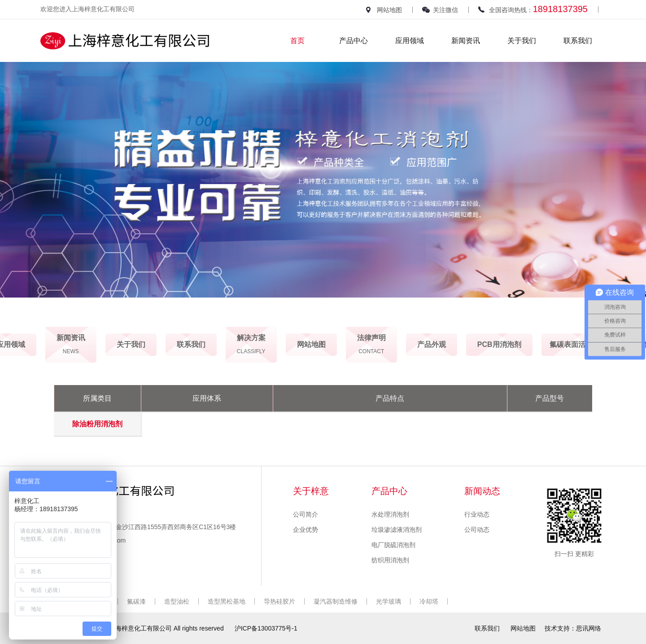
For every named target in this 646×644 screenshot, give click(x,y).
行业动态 (477, 514)
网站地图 (389, 10)
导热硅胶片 (279, 601)
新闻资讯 (466, 41)
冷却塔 (429, 601)
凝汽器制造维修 (336, 601)
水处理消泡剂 (390, 514)
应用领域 (410, 41)
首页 (297, 41)
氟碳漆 (136, 601)
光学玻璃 (388, 601)
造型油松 (177, 601)
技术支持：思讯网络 (573, 628)
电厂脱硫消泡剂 (393, 545)
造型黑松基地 (227, 601)
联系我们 (578, 41)
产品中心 (354, 41)
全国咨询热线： (538, 9)
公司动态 (477, 530)
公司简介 (306, 514)
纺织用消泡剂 (390, 560)
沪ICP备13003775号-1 (266, 628)
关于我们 (522, 41)
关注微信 (445, 10)
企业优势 (306, 530)
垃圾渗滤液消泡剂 (397, 530)
